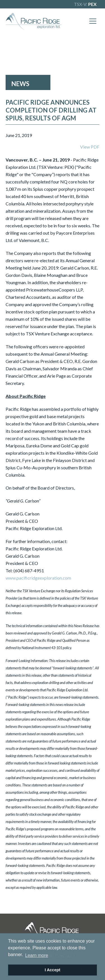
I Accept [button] (53, 970)
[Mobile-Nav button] (93, 21)
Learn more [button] (37, 955)
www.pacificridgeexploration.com (38, 578)
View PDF (90, 147)
